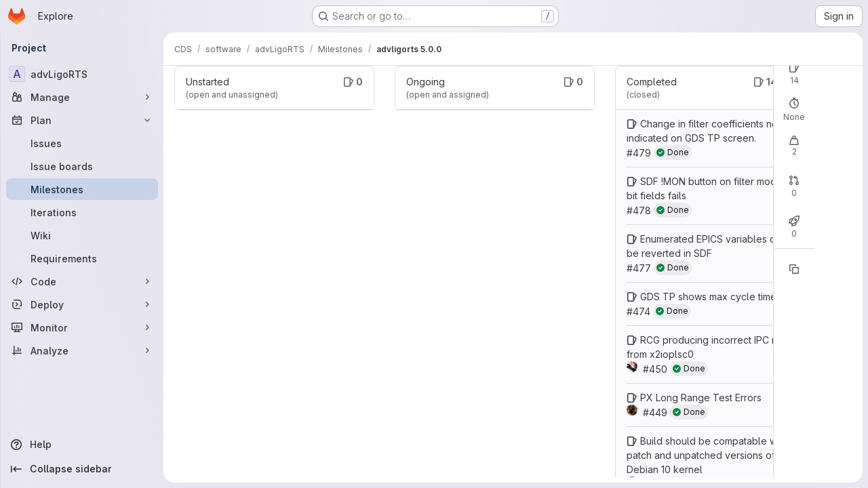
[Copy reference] (794, 269)
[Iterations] (82, 212)
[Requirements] (82, 258)
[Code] (82, 281)
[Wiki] (82, 235)
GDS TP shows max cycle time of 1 (717, 297)
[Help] (82, 445)
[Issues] (82, 143)
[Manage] (82, 97)
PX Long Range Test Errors (701, 398)
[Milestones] (82, 189)
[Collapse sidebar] (82, 469)
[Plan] (82, 120)
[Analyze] (82, 350)
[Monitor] (82, 327)
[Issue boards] (82, 166)
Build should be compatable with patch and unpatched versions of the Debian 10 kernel (709, 455)
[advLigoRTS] (82, 74)
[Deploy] (82, 304)
